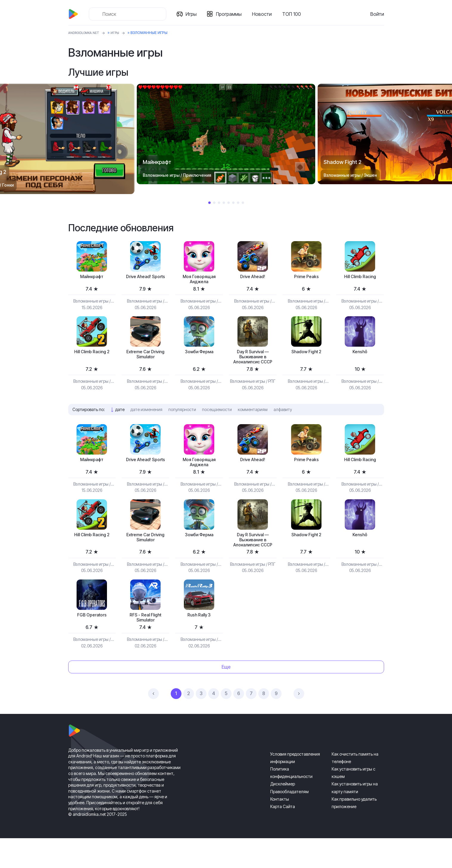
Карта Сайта (283, 837)
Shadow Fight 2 (306, 355)
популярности (182, 423)
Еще (226, 697)
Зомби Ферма (199, 355)
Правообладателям (289, 821)
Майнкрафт (92, 277)
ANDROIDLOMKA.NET (87, 33)
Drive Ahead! (253, 277)
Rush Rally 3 (199, 643)
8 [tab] (243, 203)
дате (120, 423)
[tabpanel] (226, 134)
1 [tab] (209, 203)
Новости (264, 14)
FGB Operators (92, 643)
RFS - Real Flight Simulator (146, 646)
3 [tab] (219, 203)
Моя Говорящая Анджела (199, 281)
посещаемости (217, 423)
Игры (194, 14)
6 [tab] (233, 203)
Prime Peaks (306, 277)
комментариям (253, 423)
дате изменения (146, 423)
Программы (231, 14)
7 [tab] (238, 203)
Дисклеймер (283, 814)
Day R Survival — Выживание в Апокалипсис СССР (253, 365)
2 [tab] (214, 203)
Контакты (280, 829)
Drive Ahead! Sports (146, 281)
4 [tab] (224, 203)
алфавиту (283, 423)
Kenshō (360, 355)
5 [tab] (229, 203)
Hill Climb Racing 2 (92, 355)
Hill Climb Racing (360, 277)
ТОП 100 (294, 14)
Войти (377, 14)
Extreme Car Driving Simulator (145, 359)
